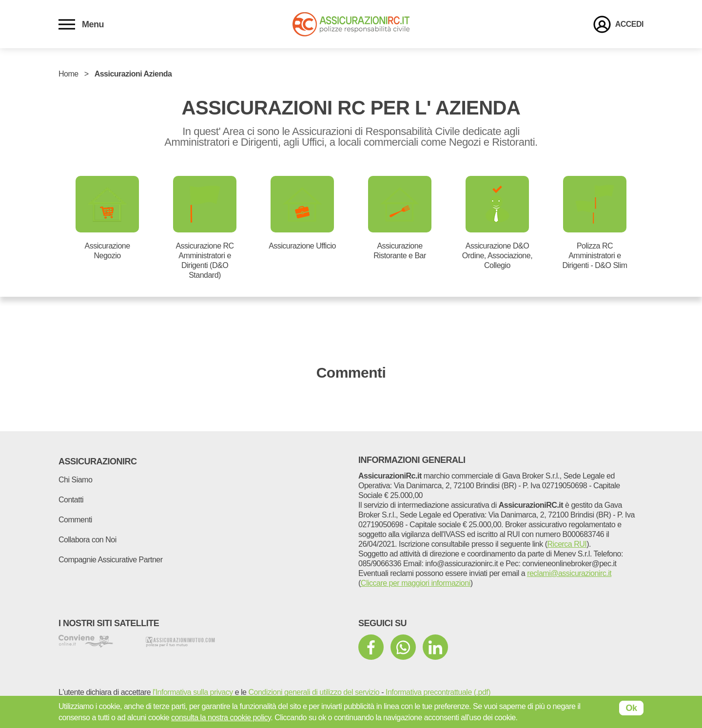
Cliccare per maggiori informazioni (416, 583)
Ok (631, 708)
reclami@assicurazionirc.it (569, 573)
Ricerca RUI (567, 544)
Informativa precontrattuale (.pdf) (438, 692)
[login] (618, 24)
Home (68, 74)
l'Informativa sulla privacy (193, 692)
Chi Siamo (75, 480)
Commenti (75, 520)
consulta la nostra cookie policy (221, 718)
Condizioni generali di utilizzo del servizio (314, 692)
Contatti (71, 500)
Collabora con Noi (88, 540)
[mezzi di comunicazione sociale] (371, 647)
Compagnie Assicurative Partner (111, 560)
